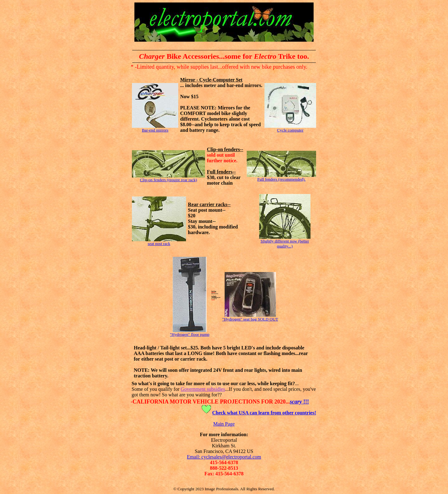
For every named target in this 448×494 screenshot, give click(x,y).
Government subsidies (203, 389)
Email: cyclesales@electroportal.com (224, 457)
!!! (299, 402)
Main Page (224, 424)
